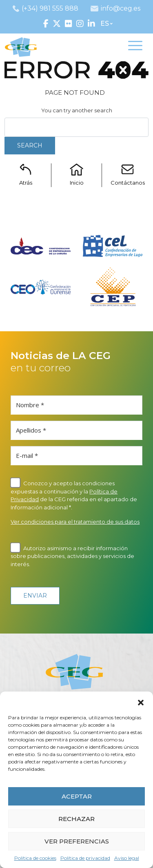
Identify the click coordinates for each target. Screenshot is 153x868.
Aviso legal (127, 858)
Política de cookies (35, 858)
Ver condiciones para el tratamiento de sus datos (75, 522)
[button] (141, 702)
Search (30, 145)
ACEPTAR (77, 796)
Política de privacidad (85, 858)
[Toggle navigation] (135, 47)
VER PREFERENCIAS (77, 841)
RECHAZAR (76, 819)
